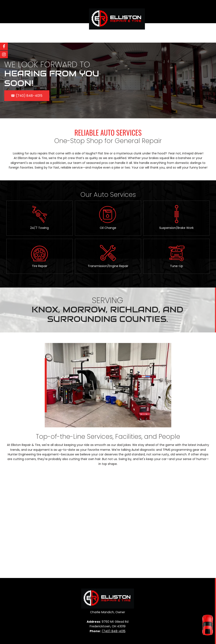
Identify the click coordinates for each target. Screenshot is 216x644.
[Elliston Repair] (117, 14)
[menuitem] (100, 33)
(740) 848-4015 (114, 631)
